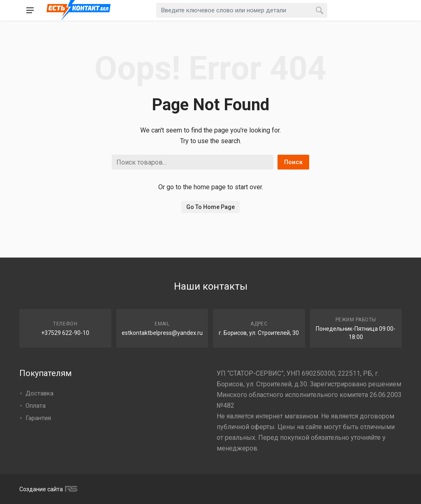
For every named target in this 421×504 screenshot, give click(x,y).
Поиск (293, 162)
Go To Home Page (210, 207)
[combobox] (242, 10)
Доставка (39, 393)
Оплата (36, 406)
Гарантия (38, 418)
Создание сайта (47, 489)
